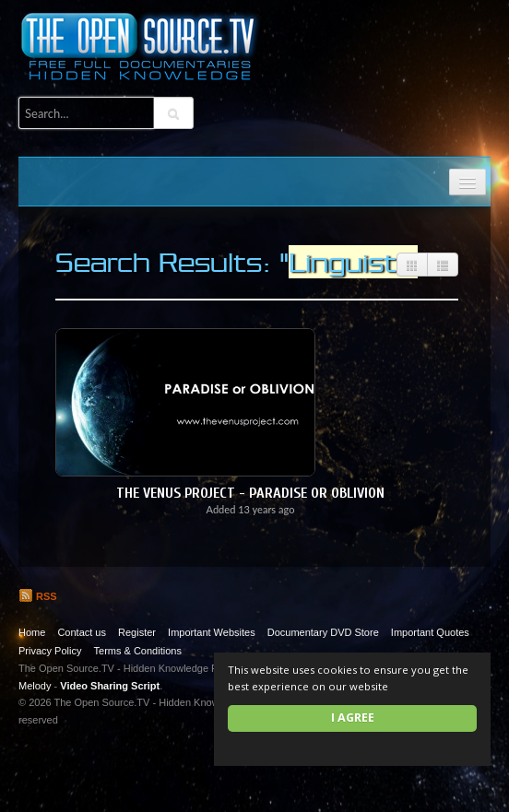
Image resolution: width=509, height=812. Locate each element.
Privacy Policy (50, 651)
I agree (353, 718)
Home (32, 632)
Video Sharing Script (110, 686)
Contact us (82, 632)
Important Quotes (430, 632)
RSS (38, 596)
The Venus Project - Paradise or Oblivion (250, 493)
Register (137, 632)
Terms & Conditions (138, 651)
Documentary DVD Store (323, 632)
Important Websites (212, 632)
